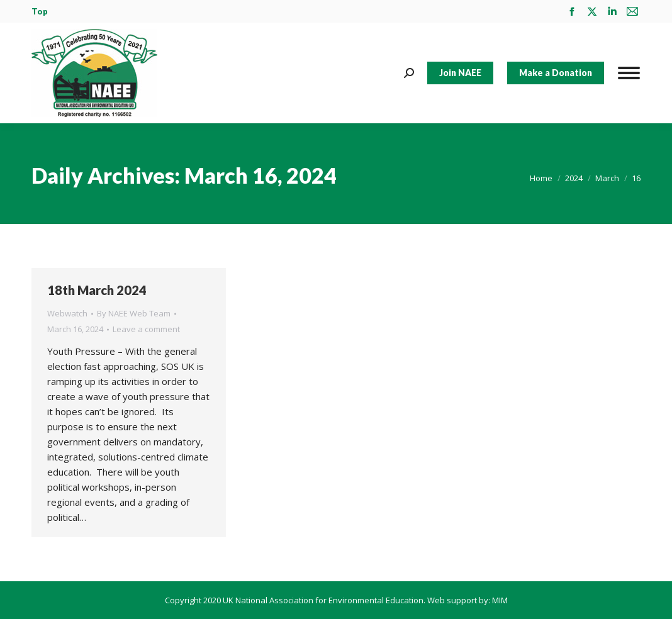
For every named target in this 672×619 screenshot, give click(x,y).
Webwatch (67, 313)
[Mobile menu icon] (629, 73)
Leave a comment (146, 329)
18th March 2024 (97, 290)
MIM (500, 600)
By (134, 313)
